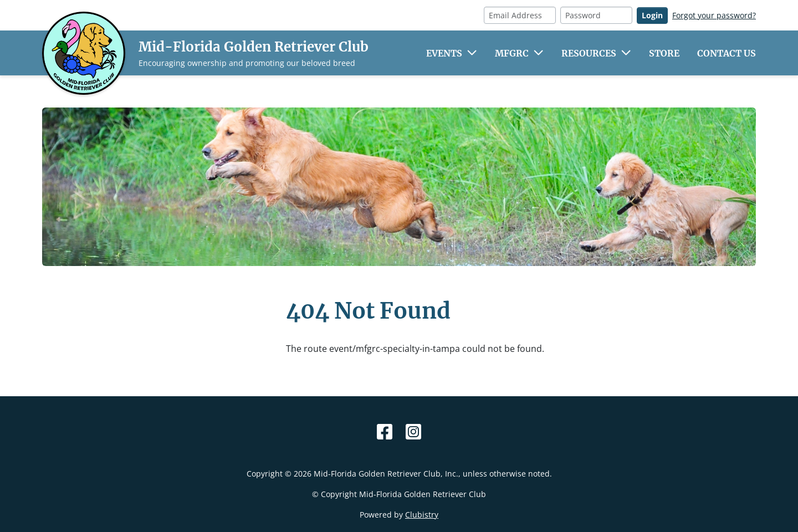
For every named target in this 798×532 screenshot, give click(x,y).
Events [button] (444, 53)
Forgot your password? (714, 15)
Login (652, 15)
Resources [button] (589, 53)
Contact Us (727, 53)
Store (664, 53)
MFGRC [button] (512, 53)
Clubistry (422, 515)
